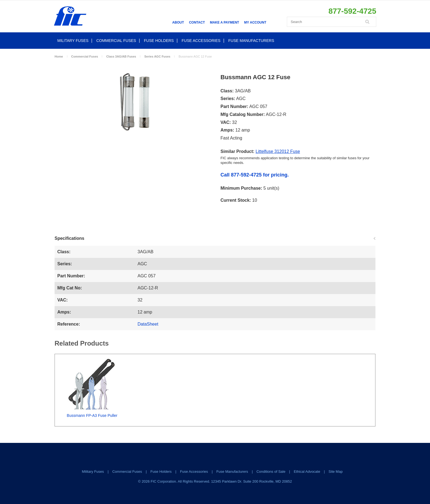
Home (59, 56)
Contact (197, 22)
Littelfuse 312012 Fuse (278, 151)
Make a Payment (224, 22)
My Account (255, 22)
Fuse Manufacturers (251, 41)
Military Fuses (73, 41)
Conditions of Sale (271, 472)
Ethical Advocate (307, 472)
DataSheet (148, 324)
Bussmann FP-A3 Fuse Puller (92, 415)
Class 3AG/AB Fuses (121, 56)
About (178, 22)
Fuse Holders (159, 41)
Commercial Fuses (116, 41)
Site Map (336, 472)
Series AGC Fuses (157, 56)
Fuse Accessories (201, 41)
